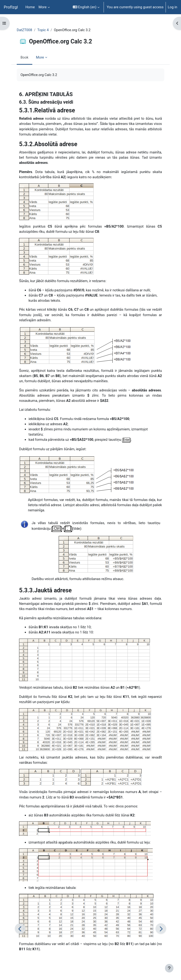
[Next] (161, 929)
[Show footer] (169, 968)
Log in (173, 7)
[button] (86, 7)
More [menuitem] (43, 7)
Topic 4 (43, 30)
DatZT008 (24, 30)
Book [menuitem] (25, 57)
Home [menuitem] (30, 7)
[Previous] (20, 929)
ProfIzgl (11, 7)
